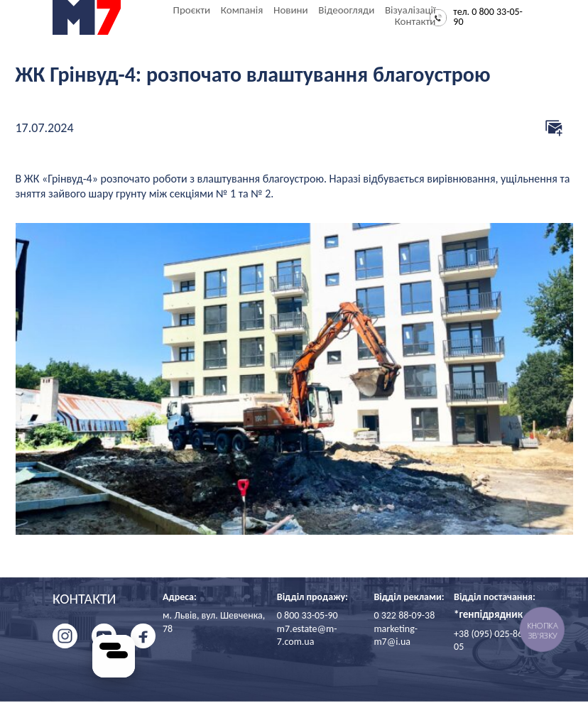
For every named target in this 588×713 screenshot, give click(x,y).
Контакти (415, 21)
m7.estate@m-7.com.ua (307, 635)
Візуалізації (410, 10)
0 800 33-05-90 (307, 615)
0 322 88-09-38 (404, 615)
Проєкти (192, 10)
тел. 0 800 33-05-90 (488, 17)
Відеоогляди (346, 10)
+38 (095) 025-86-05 (490, 640)
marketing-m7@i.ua (396, 635)
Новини (291, 10)
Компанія (242, 10)
